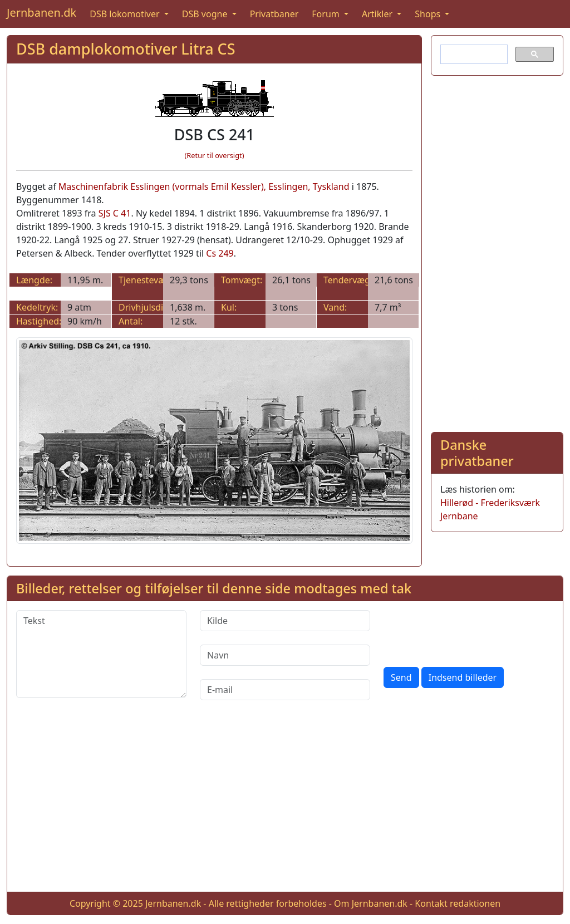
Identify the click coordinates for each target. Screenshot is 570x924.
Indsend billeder (463, 677)
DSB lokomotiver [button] (126, 14)
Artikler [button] (378, 14)
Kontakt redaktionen (458, 903)
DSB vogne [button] (206, 14)
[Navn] (285, 655)
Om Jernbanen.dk (371, 903)
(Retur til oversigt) (215, 155)
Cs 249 (220, 253)
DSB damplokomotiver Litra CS (126, 49)
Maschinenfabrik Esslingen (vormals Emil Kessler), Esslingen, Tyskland (204, 186)
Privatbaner (274, 14)
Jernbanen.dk (41, 13)
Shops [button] (429, 14)
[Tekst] (101, 654)
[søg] (473, 55)
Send (401, 677)
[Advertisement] (497, 252)
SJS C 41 (115, 213)
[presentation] (468, 632)
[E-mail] (285, 690)
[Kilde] (285, 621)
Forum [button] (327, 14)
